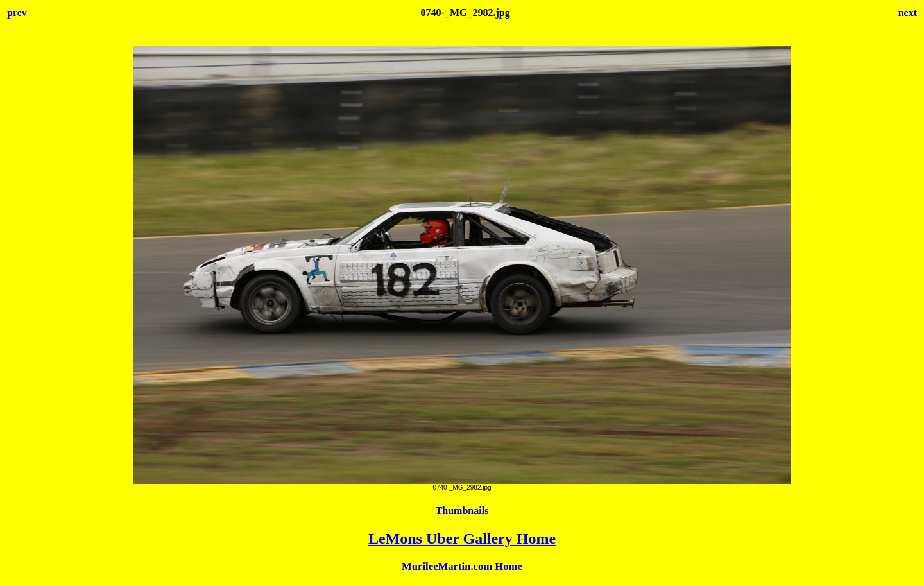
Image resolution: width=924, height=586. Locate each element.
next (908, 13)
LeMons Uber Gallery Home (462, 539)
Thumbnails (462, 511)
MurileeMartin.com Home (462, 566)
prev (17, 13)
